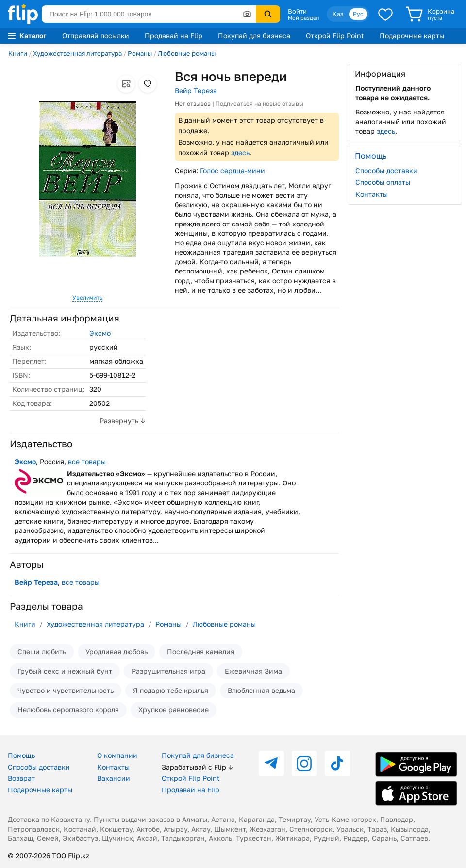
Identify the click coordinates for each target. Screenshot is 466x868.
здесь (240, 153)
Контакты (372, 194)
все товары (87, 461)
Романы (140, 53)
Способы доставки (386, 170)
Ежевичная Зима (253, 671)
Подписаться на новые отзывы (259, 104)
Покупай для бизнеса (254, 36)
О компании (117, 755)
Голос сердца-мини (233, 170)
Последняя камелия (201, 651)
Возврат (21, 778)
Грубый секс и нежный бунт (65, 671)
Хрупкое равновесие (174, 710)
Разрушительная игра (168, 671)
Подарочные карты (412, 36)
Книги (18, 53)
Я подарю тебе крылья (171, 690)
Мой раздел (303, 18)
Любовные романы (187, 53)
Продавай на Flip (174, 36)
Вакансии (114, 778)
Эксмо (100, 333)
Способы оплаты (383, 182)
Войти (297, 11)
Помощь (21, 755)
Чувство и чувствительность (66, 690)
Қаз (338, 14)
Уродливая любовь (116, 651)
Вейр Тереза (196, 90)
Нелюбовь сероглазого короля (68, 710)
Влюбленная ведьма (261, 690)
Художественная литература (77, 53)
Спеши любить (42, 651)
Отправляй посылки (96, 36)
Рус (358, 14)
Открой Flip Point (335, 36)
